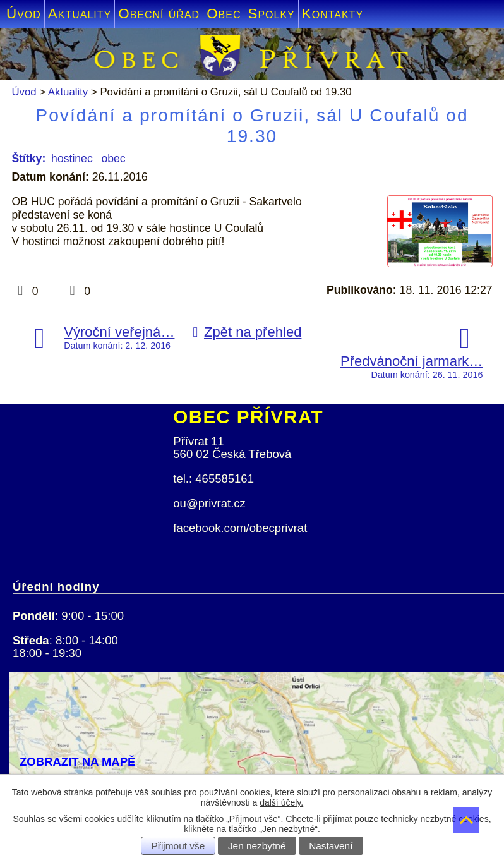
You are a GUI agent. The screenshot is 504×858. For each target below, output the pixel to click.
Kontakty (333, 14)
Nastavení (331, 846)
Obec (224, 14)
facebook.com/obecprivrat (240, 528)
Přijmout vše (178, 846)
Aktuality (80, 14)
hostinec (72, 159)
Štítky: (28, 159)
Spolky (271, 14)
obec (113, 159)
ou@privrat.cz (209, 503)
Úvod (24, 14)
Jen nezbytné (257, 846)
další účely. (281, 802)
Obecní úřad (159, 14)
